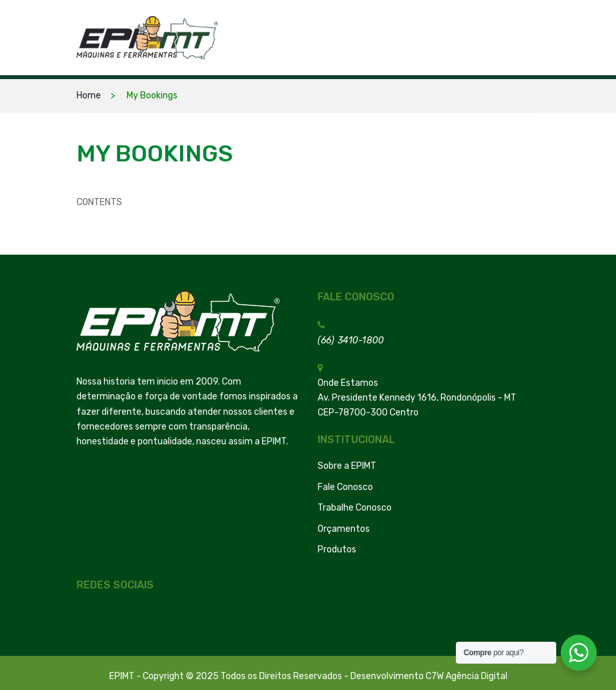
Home (89, 95)
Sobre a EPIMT (347, 466)
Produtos (337, 549)
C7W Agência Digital (467, 676)
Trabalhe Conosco (355, 508)
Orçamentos (344, 529)
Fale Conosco (345, 487)
